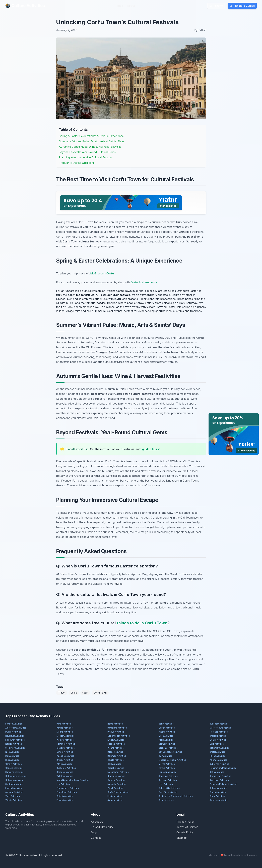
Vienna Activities (116, 748)
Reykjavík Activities (15, 736)
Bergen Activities (65, 772)
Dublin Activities (13, 732)
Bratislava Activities (168, 776)
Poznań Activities (65, 800)
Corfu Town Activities (118, 792)
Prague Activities (116, 732)
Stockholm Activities (15, 748)
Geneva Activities (14, 768)
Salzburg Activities (168, 780)
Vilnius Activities (64, 764)
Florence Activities (219, 732)
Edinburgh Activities (15, 740)
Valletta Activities (65, 776)
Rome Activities (115, 724)
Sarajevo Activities (14, 772)
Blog (120, 6)
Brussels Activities (219, 736)
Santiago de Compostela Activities (176, 796)
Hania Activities (115, 796)
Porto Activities (166, 740)
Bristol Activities (217, 752)
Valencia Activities (65, 756)
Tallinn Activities (217, 756)
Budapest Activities (219, 724)
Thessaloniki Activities (68, 788)
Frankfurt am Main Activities (223, 768)
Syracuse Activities (219, 800)
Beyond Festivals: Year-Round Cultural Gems (87, 152)
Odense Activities (116, 780)
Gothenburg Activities (16, 776)
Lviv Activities (63, 784)
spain (85, 693)
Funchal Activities (14, 788)
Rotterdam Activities (219, 748)
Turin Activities (13, 796)
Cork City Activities (168, 792)
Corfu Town (100, 693)
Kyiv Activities (165, 756)
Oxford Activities (65, 752)
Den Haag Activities (219, 780)
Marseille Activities (117, 784)
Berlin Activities (166, 724)
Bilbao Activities (115, 752)
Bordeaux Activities (168, 748)
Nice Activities (12, 752)
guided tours (151, 449)
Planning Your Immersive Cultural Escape (85, 157)
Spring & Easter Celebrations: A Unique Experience (91, 136)
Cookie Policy (185, 832)
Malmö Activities (167, 764)
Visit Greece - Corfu (101, 273)
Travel (62, 693)
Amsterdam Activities (16, 728)
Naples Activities (14, 744)
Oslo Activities (217, 744)
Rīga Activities (12, 760)
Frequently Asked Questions (77, 163)
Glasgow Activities (66, 748)
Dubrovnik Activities (219, 764)
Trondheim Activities (67, 792)
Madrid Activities (65, 732)
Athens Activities (167, 732)
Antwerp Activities (14, 792)
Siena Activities (115, 800)
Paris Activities (64, 724)
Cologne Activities (14, 780)
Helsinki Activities (116, 744)
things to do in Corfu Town (142, 623)
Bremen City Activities (220, 776)
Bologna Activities (218, 788)
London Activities (14, 724)
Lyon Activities (166, 784)
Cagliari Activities (218, 792)
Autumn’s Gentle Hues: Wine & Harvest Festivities (90, 147)
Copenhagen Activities (119, 736)
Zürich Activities (115, 788)
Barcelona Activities (117, 728)
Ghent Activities (217, 796)
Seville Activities (116, 760)
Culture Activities (25, 6)
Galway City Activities (169, 788)
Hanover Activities (168, 772)
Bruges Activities (65, 760)
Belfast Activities (167, 744)
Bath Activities (12, 756)
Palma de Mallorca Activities (223, 784)
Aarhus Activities (167, 768)
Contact (96, 838)
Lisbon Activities (167, 728)
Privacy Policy (185, 822)
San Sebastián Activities (170, 752)
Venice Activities (65, 728)
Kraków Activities (116, 740)
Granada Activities (116, 776)
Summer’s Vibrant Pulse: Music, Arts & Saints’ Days (92, 141)
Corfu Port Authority (144, 282)
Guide (74, 693)
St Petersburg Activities (221, 728)
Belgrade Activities (117, 756)
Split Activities (114, 764)
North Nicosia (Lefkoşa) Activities (73, 780)
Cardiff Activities (14, 764)
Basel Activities (166, 800)
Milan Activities (166, 736)
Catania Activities (65, 796)
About (131, 6)
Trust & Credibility (102, 827)
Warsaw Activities (65, 740)
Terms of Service (187, 827)
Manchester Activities (118, 772)
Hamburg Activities (66, 744)
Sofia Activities (217, 772)
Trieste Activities (14, 800)
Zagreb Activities (116, 768)
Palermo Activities (218, 760)
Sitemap (182, 838)
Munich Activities (218, 740)
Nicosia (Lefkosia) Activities (172, 760)
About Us (97, 822)
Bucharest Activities (66, 768)
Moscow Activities (65, 736)
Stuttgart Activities (14, 784)
